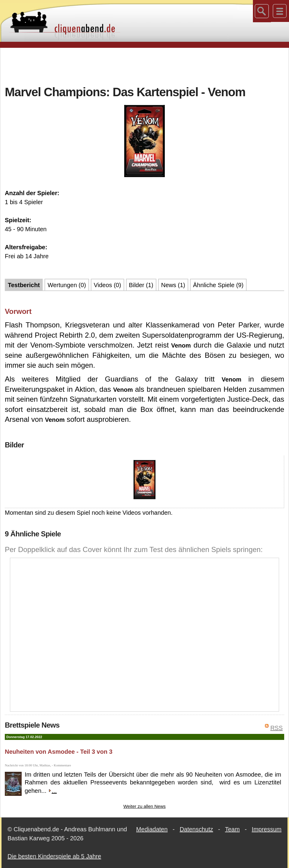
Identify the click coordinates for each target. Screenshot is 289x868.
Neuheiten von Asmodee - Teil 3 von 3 (59, 752)
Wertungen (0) (67, 285)
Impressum (267, 829)
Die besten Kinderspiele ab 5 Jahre (54, 856)
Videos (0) (108, 285)
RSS (277, 728)
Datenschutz (196, 829)
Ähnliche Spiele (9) (218, 285)
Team (232, 829)
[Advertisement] (145, 66)
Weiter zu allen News (144, 806)
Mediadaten (152, 829)
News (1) (173, 285)
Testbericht (24, 285)
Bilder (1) (141, 285)
